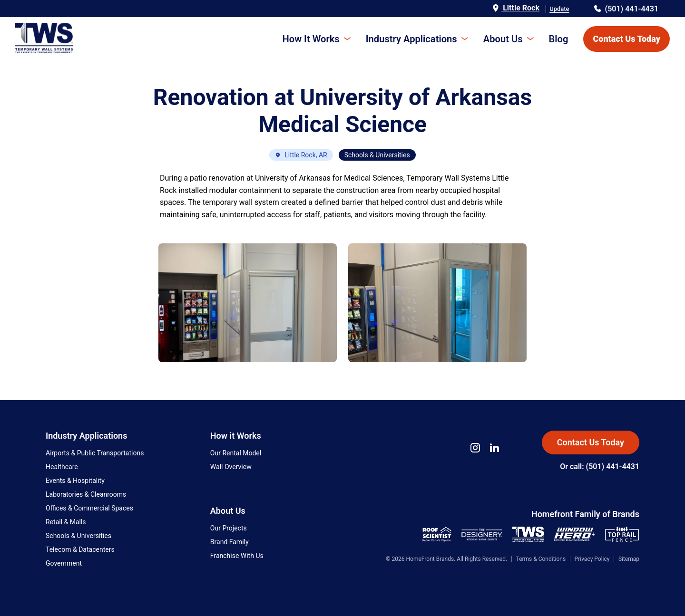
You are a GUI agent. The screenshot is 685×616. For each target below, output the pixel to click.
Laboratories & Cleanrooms (86, 494)
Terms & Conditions (541, 559)
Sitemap (629, 559)
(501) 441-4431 (626, 9)
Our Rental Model (236, 453)
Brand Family (230, 542)
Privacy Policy (592, 559)
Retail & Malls (66, 522)
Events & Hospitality (75, 481)
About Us (503, 39)
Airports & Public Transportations (95, 453)
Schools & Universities (78, 536)
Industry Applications (412, 39)
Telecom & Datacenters (80, 549)
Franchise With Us (237, 556)
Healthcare (62, 467)
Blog (559, 39)
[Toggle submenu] (348, 39)
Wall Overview (231, 467)
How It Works (312, 39)
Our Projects (229, 528)
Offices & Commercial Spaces (89, 508)
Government (64, 563)
